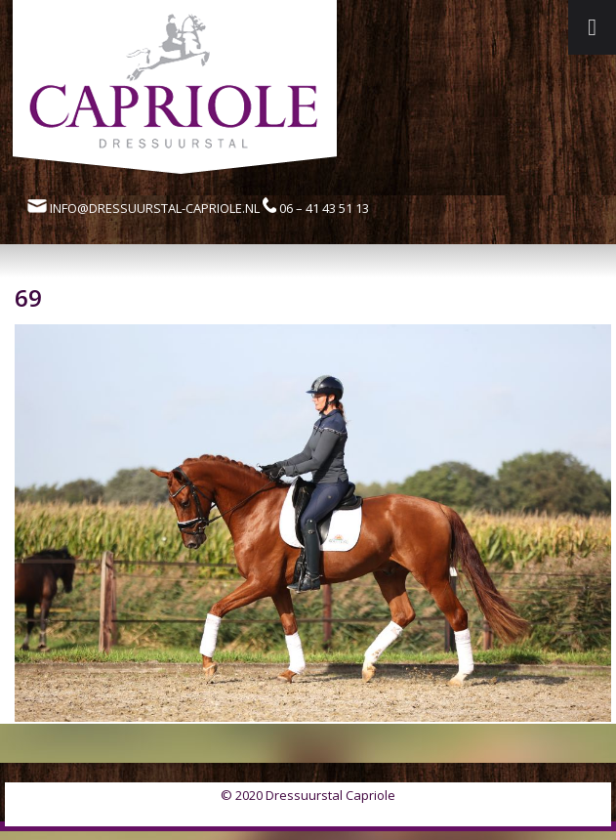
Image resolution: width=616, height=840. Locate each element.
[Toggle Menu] (592, 27)
